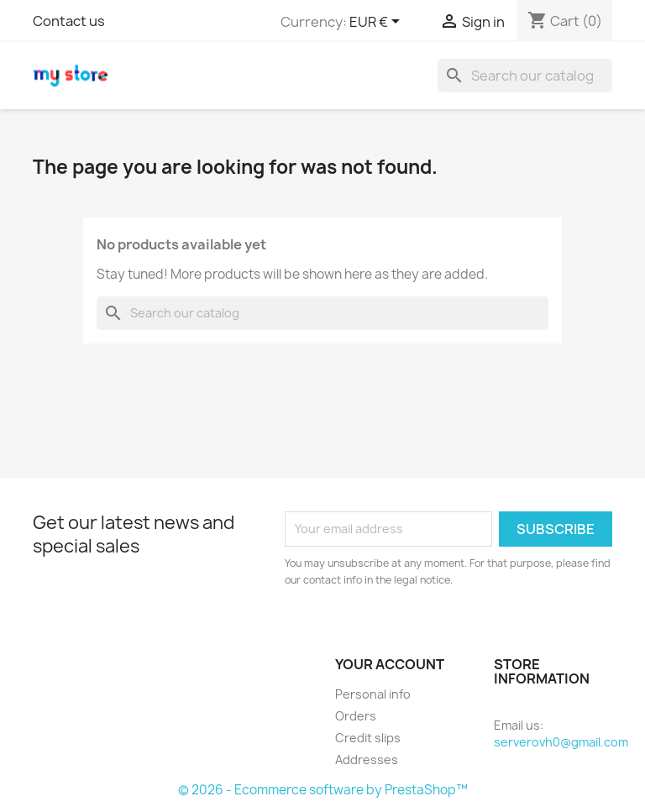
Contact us (69, 21)
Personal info (373, 694)
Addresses (367, 760)
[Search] (525, 76)
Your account (390, 664)
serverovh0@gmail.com (561, 742)
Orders (356, 716)
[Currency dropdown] (378, 23)
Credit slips (368, 738)
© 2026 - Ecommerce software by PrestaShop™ (323, 790)
